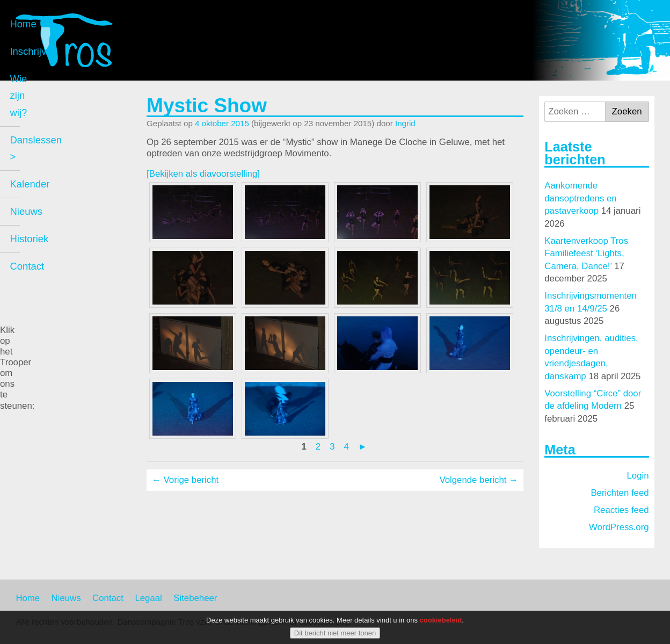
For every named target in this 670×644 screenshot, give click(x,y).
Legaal (148, 598)
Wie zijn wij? (53, 164)
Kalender (46, 219)
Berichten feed (620, 493)
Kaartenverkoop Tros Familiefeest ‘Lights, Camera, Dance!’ (586, 254)
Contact (43, 301)
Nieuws (42, 246)
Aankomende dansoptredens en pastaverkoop (580, 198)
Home (39, 110)
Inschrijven (49, 137)
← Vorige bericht (185, 480)
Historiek (45, 274)
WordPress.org (619, 527)
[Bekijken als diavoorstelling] (203, 174)
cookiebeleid (441, 620)
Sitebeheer (195, 598)
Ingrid (405, 123)
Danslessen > (56, 191)
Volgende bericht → (478, 480)
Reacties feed (621, 510)
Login (638, 476)
